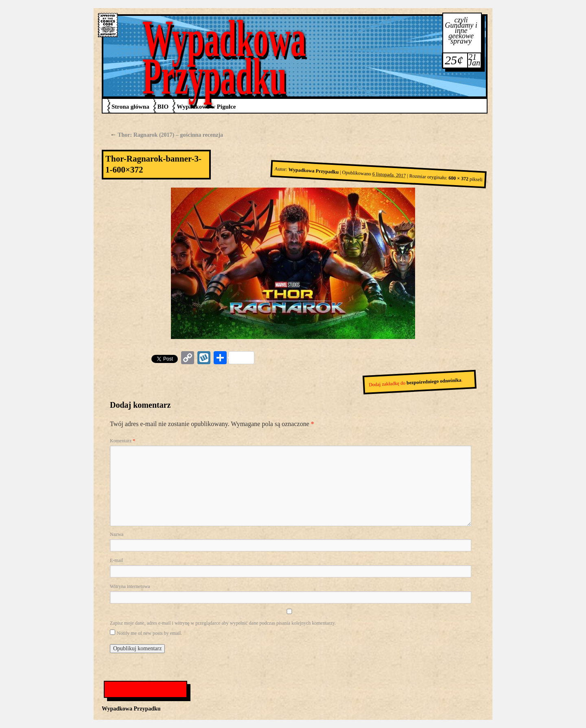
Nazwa (117, 534)
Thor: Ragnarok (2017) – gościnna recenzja (166, 135)
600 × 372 (459, 178)
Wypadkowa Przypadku (224, 57)
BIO (163, 107)
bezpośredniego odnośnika (434, 381)
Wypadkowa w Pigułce (206, 107)
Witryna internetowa (130, 586)
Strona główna (130, 107)
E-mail (117, 560)
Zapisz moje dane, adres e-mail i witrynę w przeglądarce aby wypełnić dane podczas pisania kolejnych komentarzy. (223, 623)
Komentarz (122, 441)
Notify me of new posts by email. (149, 633)
